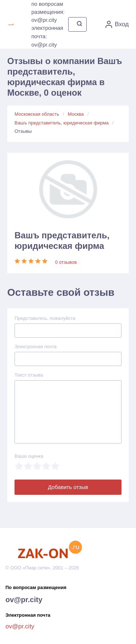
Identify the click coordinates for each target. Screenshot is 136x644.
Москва (76, 114)
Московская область (37, 114)
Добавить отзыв (68, 487)
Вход (117, 24)
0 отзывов (66, 262)
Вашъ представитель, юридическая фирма (62, 123)
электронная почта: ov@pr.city (47, 36)
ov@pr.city (24, 600)
